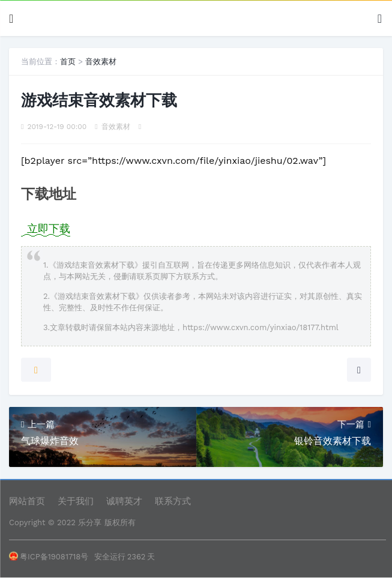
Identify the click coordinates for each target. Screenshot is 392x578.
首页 (68, 62)
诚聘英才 (124, 501)
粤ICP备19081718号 (49, 557)
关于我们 (76, 501)
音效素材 (101, 62)
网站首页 (27, 501)
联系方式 (173, 501)
